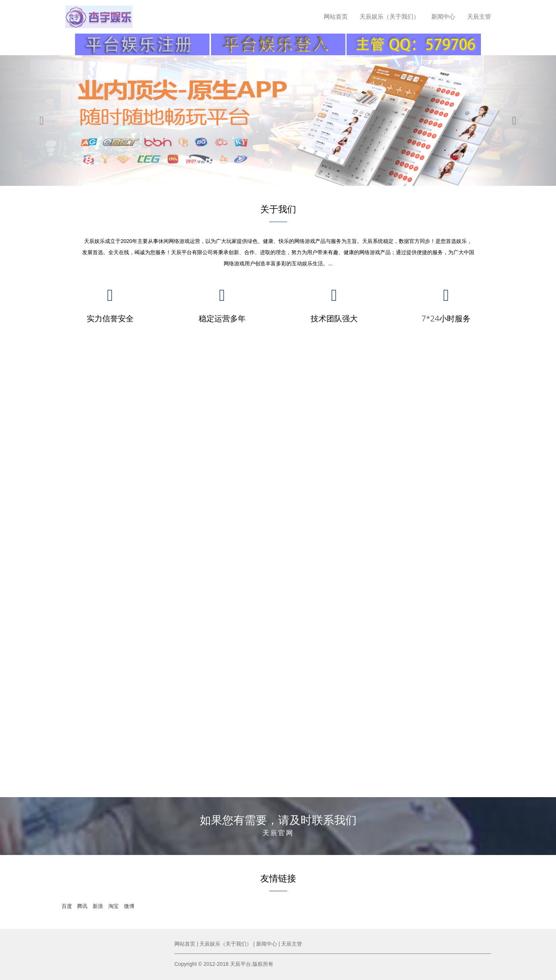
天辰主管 (479, 17)
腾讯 (82, 906)
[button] (42, 121)
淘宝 (114, 906)
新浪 (98, 906)
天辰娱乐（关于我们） (389, 17)
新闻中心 (443, 17)
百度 (67, 906)
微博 (129, 906)
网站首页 (336, 17)
